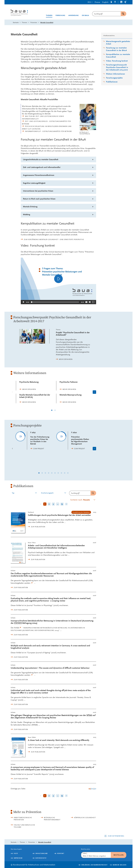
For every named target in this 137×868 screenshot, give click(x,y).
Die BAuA (85, 15)
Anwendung (74, 15)
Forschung (60, 15)
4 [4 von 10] (49, 473)
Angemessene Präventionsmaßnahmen (39, 175)
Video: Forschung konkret (117, 61)
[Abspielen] (58, 279)
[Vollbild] (93, 302)
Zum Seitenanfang (116, 836)
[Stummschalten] (90, 302)
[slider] (55, 302)
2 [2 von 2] (55, 410)
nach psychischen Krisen (39, 199)
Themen (49, 15)
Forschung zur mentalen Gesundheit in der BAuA (116, 49)
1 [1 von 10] (39, 473)
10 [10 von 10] (68, 473)
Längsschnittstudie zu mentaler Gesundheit (41, 159)
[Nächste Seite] (94, 392)
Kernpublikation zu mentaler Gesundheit (118, 56)
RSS (89, 2)
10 (89, 789)
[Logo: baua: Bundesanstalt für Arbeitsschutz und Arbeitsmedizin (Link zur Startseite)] (23, 13)
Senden (92, 493)
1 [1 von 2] (52, 410)
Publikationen (112, 82)
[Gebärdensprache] (111, 2)
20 (92, 789)
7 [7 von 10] (58, 473)
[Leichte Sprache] (115, 2)
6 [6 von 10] (55, 473)
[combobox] (106, 14)
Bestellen (119, 855)
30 (95, 789)
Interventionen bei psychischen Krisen (38, 191)
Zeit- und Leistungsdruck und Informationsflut (42, 167)
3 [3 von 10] (45, 473)
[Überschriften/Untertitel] (86, 302)
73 (62, 504)
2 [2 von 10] (42, 473)
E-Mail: (85, 853)
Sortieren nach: (80, 500)
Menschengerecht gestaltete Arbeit (118, 43)
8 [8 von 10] (61, 473)
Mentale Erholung (30, 207)
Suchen (122, 14)
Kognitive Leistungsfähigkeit (34, 183)
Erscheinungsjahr (47, 493)
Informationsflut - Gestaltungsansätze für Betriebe (48, 131)
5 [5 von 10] (52, 473)
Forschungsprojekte (114, 78)
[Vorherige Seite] (12, 392)
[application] (58, 279)
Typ (13, 493)
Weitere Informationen (116, 74)
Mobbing (27, 215)
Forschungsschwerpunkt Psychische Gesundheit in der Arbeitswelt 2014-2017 (117, 67)
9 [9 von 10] (65, 473)
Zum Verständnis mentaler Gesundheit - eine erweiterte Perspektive (54, 239)
